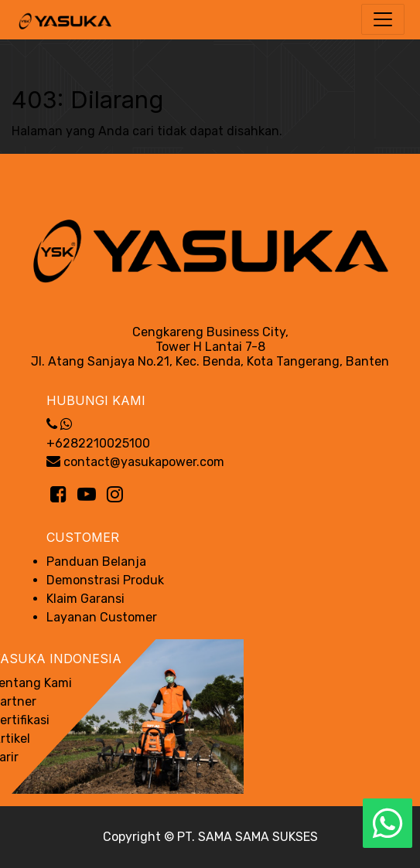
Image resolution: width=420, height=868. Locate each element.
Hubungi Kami (96, 400)
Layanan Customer (102, 617)
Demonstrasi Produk (105, 580)
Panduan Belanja (96, 562)
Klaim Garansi (85, 599)
